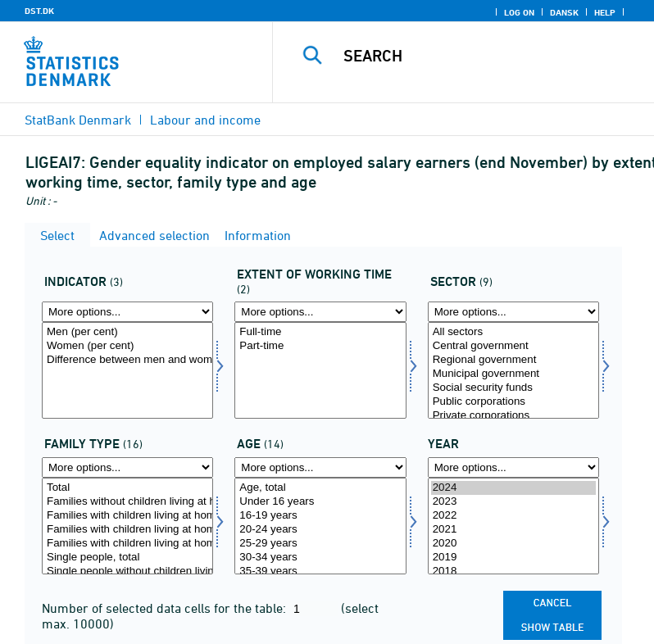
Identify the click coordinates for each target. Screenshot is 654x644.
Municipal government (513, 374)
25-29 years (320, 544)
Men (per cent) (127, 332)
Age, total (320, 488)
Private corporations (513, 416)
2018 (513, 571)
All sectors (513, 332)
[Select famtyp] (127, 526)
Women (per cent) (127, 346)
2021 (513, 530)
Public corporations (513, 402)
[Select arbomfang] (320, 370)
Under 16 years (320, 502)
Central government (513, 346)
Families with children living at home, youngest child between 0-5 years (127, 530)
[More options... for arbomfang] (320, 312)
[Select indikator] (127, 370)
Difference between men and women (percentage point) (127, 360)
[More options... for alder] (320, 467)
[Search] (488, 56)
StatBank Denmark (78, 120)
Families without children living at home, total (127, 502)
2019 (513, 558)
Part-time (320, 346)
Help (605, 12)
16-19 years (320, 516)
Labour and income (205, 120)
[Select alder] (320, 526)
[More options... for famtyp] (127, 467)
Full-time (320, 332)
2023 (513, 502)
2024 (513, 488)
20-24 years (320, 530)
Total (127, 488)
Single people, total (127, 558)
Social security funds (513, 388)
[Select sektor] (513, 370)
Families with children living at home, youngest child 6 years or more (127, 544)
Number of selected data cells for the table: (166, 608)
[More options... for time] (513, 467)
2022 (513, 516)
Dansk (564, 12)
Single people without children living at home (127, 571)
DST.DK (39, 11)
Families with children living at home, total (127, 516)
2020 (513, 544)
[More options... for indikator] (127, 312)
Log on (519, 12)
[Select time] (513, 526)
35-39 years (320, 571)
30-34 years (320, 558)
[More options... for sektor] (513, 312)
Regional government (513, 360)
